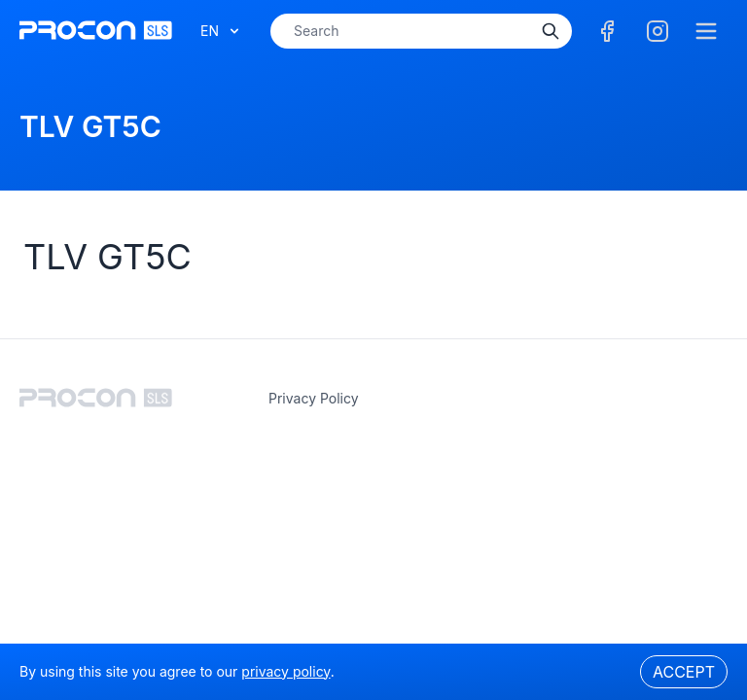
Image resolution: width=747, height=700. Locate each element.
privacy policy (314, 398)
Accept (684, 672)
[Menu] (706, 31)
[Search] (551, 31)
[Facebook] (607, 31)
